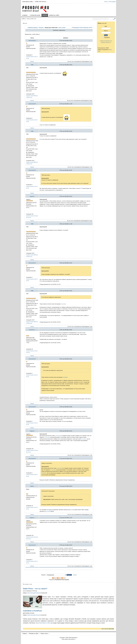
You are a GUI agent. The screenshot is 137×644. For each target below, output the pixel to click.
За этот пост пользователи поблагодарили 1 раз (80, 61)
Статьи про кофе (35, 15)
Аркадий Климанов (36, 593)
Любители (29, 593)
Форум (45, 15)
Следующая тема (87, 27)
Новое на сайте (54, 15)
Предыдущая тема (78, 27)
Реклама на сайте (34, 634)
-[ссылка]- (64, 304)
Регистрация (112, 2)
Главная (25, 15)
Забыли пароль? (106, 42)
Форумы (41, 27)
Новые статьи (44, 634)
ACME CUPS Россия (40, 2)
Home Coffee (62, 27)
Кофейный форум (33, 27)
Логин (106, 2)
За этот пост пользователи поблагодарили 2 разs (80, 100)
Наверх (32, 61)
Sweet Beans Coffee (28, 2)
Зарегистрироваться (106, 41)
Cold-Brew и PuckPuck (32, 611)
